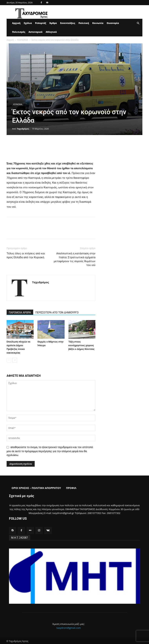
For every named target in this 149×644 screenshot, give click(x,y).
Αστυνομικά (36, 32)
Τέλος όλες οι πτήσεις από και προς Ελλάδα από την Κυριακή (26, 255)
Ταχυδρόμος (23, 129)
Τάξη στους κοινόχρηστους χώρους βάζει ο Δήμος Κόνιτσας (81, 345)
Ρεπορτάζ (41, 23)
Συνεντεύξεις (68, 23)
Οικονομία (113, 23)
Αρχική (16, 23)
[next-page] (15, 360)
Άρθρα (53, 23)
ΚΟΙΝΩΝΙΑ (23, 40)
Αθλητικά (51, 32)
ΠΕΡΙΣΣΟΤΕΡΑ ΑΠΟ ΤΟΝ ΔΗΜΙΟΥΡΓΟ (57, 313)
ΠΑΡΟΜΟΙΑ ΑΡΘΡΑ (20, 313)
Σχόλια (28, 23)
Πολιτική (84, 23)
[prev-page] (9, 360)
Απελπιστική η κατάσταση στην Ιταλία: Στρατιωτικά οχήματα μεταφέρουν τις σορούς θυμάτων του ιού (75, 259)
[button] (138, 23)
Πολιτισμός (19, 32)
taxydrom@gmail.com (69, 627)
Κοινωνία (98, 23)
